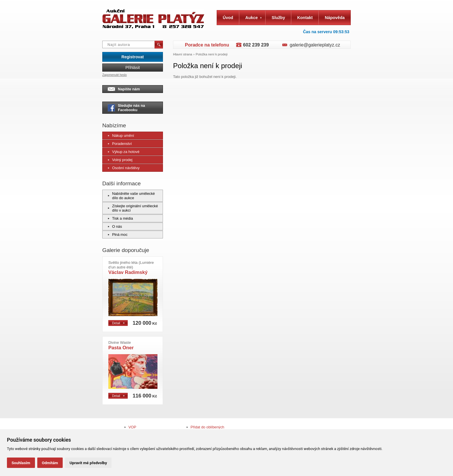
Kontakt (305, 18)
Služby (278, 18)
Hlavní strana (183, 54)
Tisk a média (120, 218)
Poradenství (120, 144)
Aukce (254, 18)
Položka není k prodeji (211, 54)
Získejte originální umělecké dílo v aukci (133, 208)
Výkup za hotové (124, 152)
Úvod (228, 18)
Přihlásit (133, 68)
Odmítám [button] (50, 463)
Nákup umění (121, 136)
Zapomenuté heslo (115, 75)
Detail (118, 323)
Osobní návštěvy (124, 168)
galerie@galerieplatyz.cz (315, 45)
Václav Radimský (131, 268)
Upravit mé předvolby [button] (88, 463)
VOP (132, 427)
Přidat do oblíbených (208, 427)
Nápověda (335, 18)
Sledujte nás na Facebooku (126, 108)
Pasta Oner (121, 345)
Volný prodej (120, 160)
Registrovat (132, 57)
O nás (115, 226)
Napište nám (124, 89)
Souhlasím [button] (21, 463)
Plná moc (118, 235)
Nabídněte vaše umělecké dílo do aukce (131, 196)
